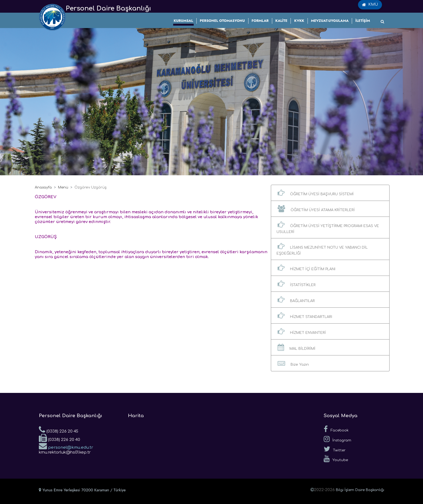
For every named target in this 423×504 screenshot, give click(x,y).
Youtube (336, 459)
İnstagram (337, 439)
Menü (63, 187)
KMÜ (370, 5)
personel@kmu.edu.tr (66, 446)
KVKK (299, 21)
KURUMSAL (183, 21)
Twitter (335, 449)
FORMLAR (260, 21)
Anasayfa (43, 187)
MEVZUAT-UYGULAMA (330, 21)
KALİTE (282, 21)
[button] (330, 193)
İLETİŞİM (363, 21)
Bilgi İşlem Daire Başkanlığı (360, 490)
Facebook (336, 429)
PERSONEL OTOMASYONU (222, 21)
